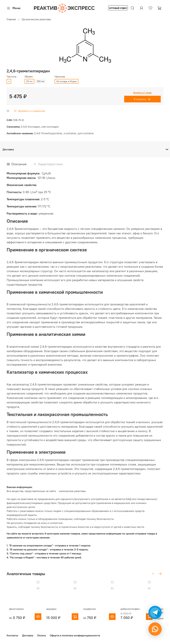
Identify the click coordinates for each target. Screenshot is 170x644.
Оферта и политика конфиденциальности (75, 635)
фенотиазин (14, 612)
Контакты (12, 635)
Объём (29, 77)
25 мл (29, 81)
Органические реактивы (36, 19)
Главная (11, 19)
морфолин (94, 612)
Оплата (42, 635)
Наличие (60, 77)
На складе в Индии (66, 81)
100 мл (41, 81)
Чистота (11, 77)
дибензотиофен (138, 612)
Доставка (28, 635)
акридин (52, 612)
